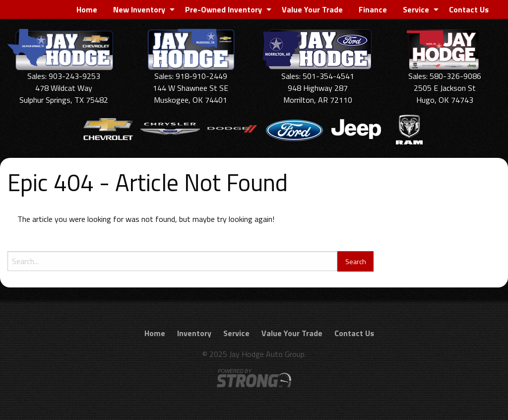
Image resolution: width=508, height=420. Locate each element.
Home (87, 9)
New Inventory (139, 9)
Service (416, 9)
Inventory (194, 333)
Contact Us (469, 9)
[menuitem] (87, 9)
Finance (373, 9)
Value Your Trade (312, 9)
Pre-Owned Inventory (223, 9)
